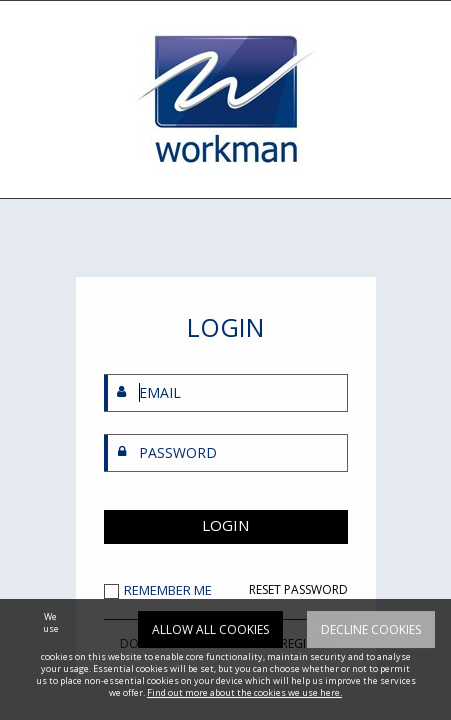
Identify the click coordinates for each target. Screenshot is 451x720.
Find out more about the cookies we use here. (244, 711)
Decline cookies (371, 648)
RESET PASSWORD (298, 590)
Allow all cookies (210, 648)
